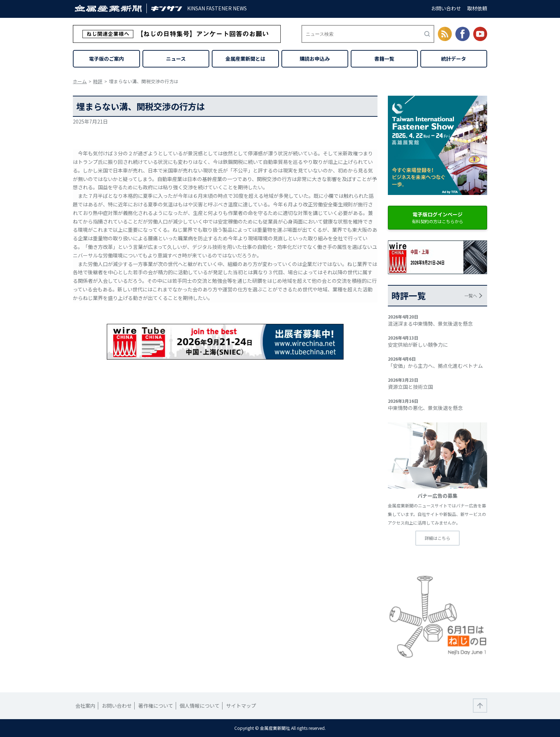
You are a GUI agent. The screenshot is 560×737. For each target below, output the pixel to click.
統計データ (454, 59)
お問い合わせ (446, 8)
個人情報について (200, 706)
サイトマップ (241, 706)
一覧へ (471, 295)
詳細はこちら (437, 538)
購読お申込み (315, 59)
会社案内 (85, 706)
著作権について (156, 706)
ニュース (176, 59)
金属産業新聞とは (245, 59)
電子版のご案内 (106, 59)
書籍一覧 (384, 59)
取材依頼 (477, 8)
